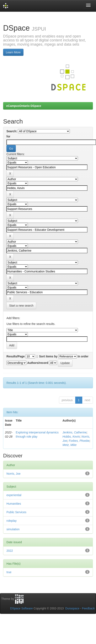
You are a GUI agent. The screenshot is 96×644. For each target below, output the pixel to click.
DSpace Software (22, 608)
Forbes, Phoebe (79, 441)
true (9, 572)
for (8, 136)
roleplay (12, 521)
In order (83, 356)
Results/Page (16, 356)
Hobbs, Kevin (71, 437)
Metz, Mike (70, 445)
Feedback (88, 608)
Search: (12, 131)
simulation (13, 529)
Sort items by (48, 356)
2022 (10, 551)
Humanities (14, 504)
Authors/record (38, 363)
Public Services (16, 512)
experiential (14, 495)
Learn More (13, 52)
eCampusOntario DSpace (24, 106)
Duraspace (72, 608)
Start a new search (21, 306)
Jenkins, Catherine (75, 432)
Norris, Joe (14, 474)
